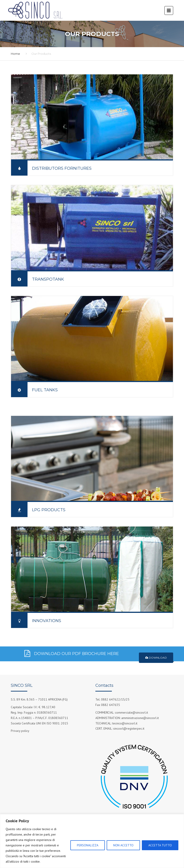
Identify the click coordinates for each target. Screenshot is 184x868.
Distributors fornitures (62, 168)
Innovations (47, 621)
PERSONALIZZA (88, 845)
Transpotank (48, 279)
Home (15, 54)
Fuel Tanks (45, 390)
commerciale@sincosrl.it (131, 712)
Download (156, 658)
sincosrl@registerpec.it (129, 728)
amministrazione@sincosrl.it (140, 718)
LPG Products (49, 510)
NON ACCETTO (123, 845)
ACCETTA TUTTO (160, 845)
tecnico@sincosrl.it (125, 723)
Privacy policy (20, 731)
